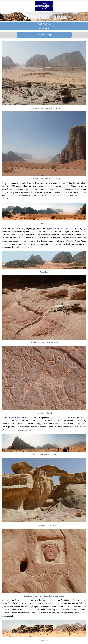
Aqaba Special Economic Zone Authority (64, 228)
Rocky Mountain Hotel (18, 417)
